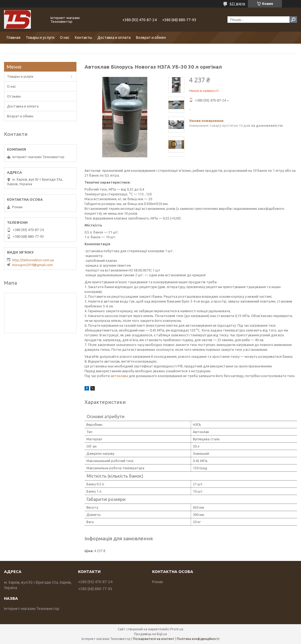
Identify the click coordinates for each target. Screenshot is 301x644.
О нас (65, 38)
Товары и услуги (40, 38)
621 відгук (237, 4)
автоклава (119, 376)
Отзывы (14, 96)
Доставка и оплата (114, 38)
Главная (14, 38)
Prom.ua (177, 629)
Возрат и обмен (20, 116)
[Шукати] (293, 20)
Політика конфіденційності (198, 639)
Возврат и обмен (151, 38)
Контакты (83, 38)
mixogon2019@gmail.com (32, 265)
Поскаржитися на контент (154, 639)
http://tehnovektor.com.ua (33, 260)
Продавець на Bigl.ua (150, 634)
